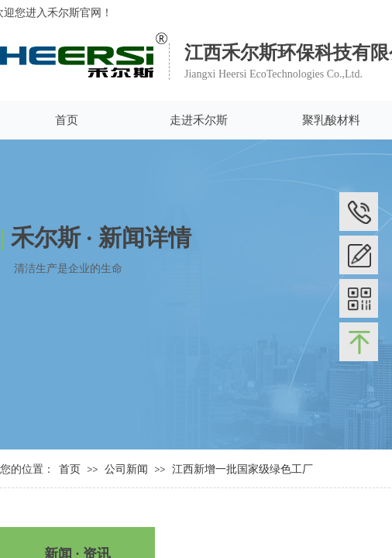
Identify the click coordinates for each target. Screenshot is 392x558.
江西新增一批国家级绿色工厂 (242, 469)
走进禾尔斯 (199, 120)
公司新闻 (128, 469)
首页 (67, 120)
